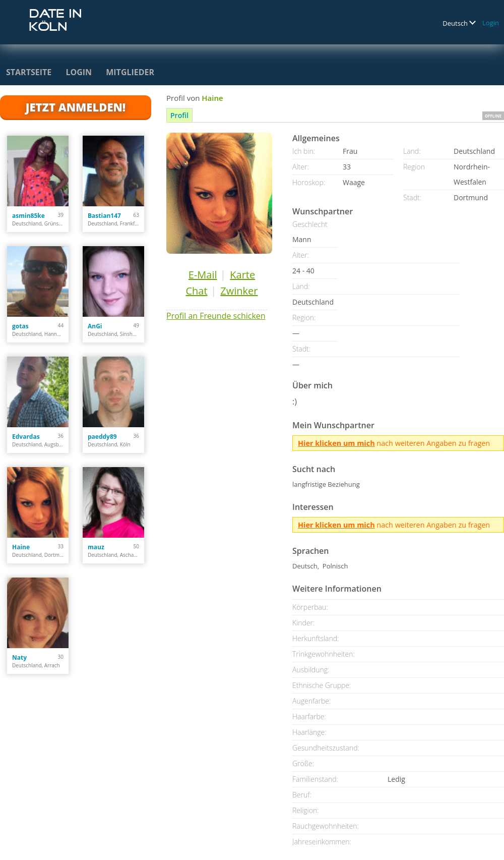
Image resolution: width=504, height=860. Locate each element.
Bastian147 (104, 216)
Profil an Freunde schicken (216, 316)
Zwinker (239, 291)
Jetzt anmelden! (76, 107)
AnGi (95, 326)
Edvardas (26, 437)
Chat (196, 291)
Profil (179, 115)
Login (491, 23)
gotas (20, 326)
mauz (96, 547)
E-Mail (203, 275)
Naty (19, 657)
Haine (21, 547)
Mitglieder (130, 72)
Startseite (29, 72)
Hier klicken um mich (336, 443)
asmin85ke (28, 216)
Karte (242, 275)
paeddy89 (102, 437)
